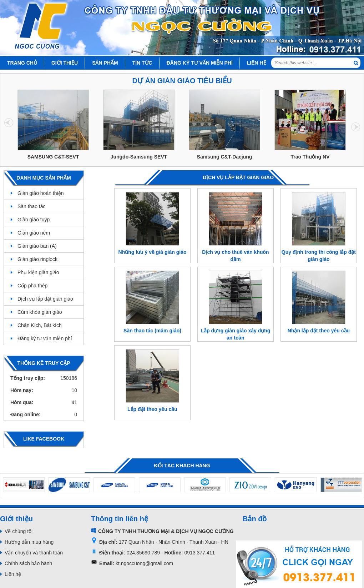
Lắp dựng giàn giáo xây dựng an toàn (236, 334)
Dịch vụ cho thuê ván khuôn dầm (235, 256)
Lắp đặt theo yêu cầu (152, 409)
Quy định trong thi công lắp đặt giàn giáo (319, 256)
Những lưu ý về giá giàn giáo (153, 252)
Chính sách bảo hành (28, 563)
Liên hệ (13, 574)
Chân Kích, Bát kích (40, 325)
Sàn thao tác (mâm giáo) (152, 331)
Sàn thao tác (32, 206)
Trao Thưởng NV (310, 157)
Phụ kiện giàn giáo (38, 272)
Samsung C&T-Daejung (225, 157)
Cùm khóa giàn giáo (40, 312)
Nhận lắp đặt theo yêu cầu (319, 331)
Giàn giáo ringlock (37, 259)
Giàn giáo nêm (34, 233)
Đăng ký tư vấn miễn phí (45, 338)
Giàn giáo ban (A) (37, 246)
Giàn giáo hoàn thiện (41, 193)
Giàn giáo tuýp (34, 220)
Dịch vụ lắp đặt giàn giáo (45, 299)
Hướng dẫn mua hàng (29, 542)
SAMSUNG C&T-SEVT (53, 157)
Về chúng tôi (19, 531)
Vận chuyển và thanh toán (34, 553)
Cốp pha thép (32, 286)
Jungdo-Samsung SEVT (139, 157)
